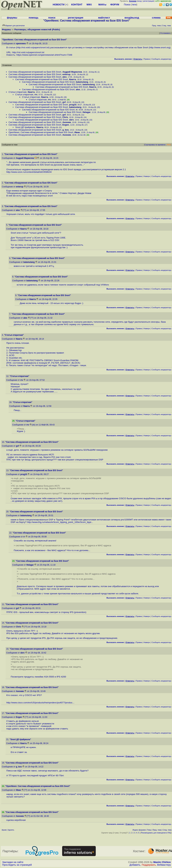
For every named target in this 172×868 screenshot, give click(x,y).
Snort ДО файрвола (25, 127)
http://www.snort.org (160, 47)
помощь (34, 18)
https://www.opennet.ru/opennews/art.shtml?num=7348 (44, 55)
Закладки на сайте (13, 862)
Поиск (127, 5)
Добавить (135, 865)
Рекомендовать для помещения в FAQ (156, 833)
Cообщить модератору (161, 59)
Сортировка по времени (155, 145)
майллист (104, 18)
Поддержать (149, 865)
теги (134, 5)
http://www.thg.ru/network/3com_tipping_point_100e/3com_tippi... (60, 522)
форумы (12, 18)
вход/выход (132, 18)
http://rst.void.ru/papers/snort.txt (33, 47)
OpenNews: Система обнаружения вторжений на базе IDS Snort (41, 132)
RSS (169, 145)
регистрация (149, 1)
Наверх (147, 176)
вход (140, 1)
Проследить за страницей (17, 865)
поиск (52, 18)
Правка (147, 59)
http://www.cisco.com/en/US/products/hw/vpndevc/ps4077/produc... (40, 703)
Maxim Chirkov (162, 862)
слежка (156, 18)
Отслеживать (165, 33)
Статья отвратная (18, 92)
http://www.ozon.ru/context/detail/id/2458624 (29, 172)
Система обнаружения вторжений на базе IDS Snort (35, 72)
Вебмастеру (164, 865)
